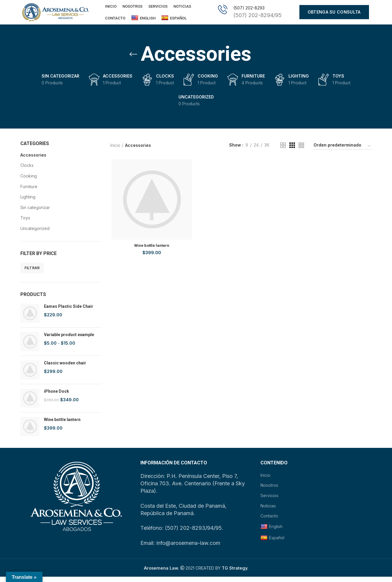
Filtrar (32, 273)
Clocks (27, 171)
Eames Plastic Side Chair (69, 312)
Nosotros (269, 490)
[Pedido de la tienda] (342, 151)
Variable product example (69, 340)
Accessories (33, 160)
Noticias (268, 511)
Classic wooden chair (65, 368)
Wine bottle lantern (62, 425)
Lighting (28, 202)
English (143, 21)
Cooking (29, 181)
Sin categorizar (35, 212)
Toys (25, 223)
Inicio (115, 150)
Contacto (269, 521)
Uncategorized (35, 233)
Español (174, 21)
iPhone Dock (56, 397)
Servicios (269, 500)
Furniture (29, 191)
